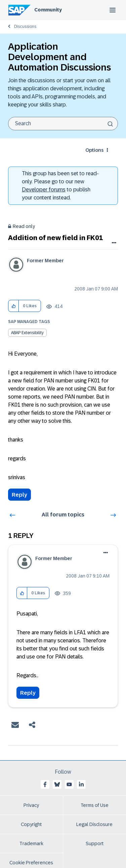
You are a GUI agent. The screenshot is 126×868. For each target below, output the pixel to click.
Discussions (25, 27)
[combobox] (63, 124)
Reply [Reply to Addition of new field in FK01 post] (19, 495)
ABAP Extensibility (27, 333)
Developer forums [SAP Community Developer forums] (44, 190)
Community (48, 10)
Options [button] (94, 150)
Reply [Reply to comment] (28, 693)
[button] (14, 306)
